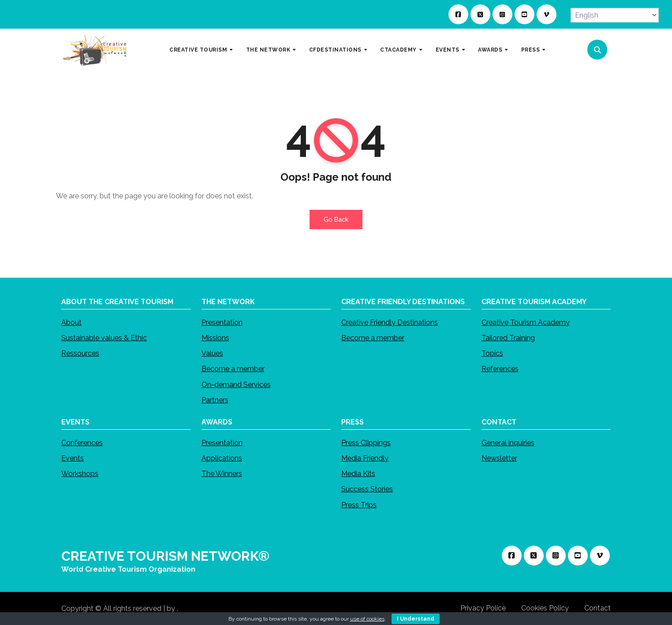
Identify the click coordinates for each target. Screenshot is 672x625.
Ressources (80, 353)
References (500, 369)
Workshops (80, 474)
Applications (222, 458)
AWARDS (491, 49)
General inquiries (508, 443)
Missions (215, 338)
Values (212, 353)
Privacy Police (483, 608)
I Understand (416, 619)
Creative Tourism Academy (526, 322)
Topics (492, 353)
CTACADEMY (399, 49)
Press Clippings (366, 443)
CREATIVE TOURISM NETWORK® (165, 556)
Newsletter (499, 458)
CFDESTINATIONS (336, 49)
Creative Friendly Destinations (390, 322)
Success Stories (367, 489)
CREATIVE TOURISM (199, 49)
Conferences (82, 443)
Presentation (222, 322)
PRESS (531, 49)
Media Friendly (365, 458)
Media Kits (358, 474)
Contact (597, 608)
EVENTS (448, 49)
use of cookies (367, 619)
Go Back (336, 219)
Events (73, 458)
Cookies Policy (545, 608)
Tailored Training (508, 338)
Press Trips (359, 504)
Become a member (233, 369)
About (71, 322)
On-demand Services (236, 385)
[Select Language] (615, 15)
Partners (215, 400)
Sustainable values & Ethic (104, 338)
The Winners (222, 474)
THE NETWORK (269, 49)
